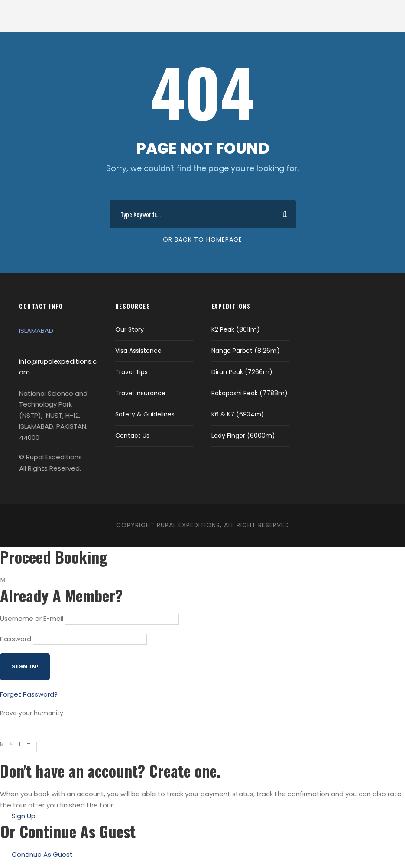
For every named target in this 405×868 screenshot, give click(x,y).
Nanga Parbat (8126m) (246, 351)
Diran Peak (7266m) (242, 372)
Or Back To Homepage (202, 239)
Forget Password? (29, 694)
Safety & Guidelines (145, 414)
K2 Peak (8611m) (236, 329)
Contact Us (132, 436)
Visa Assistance (138, 351)
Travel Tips (131, 372)
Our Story (130, 329)
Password (16, 639)
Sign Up (24, 816)
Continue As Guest (42, 854)
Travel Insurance (140, 393)
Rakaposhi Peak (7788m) (249, 393)
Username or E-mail (32, 618)
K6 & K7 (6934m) (238, 414)
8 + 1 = (18, 744)
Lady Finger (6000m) (243, 436)
